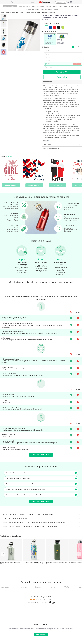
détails (33, 2)
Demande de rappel (41, 635)
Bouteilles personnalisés (12, 13)
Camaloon (3, 13)
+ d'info (46, 141)
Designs (7, 157)
